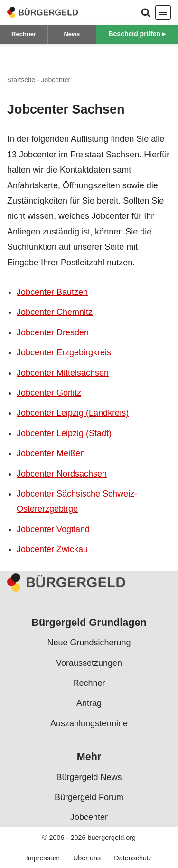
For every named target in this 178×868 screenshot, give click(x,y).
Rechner (24, 34)
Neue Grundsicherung (89, 643)
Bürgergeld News (89, 777)
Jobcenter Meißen (51, 453)
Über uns (87, 858)
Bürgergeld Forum (89, 797)
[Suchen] (146, 12)
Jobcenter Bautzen (52, 292)
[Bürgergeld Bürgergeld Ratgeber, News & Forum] (43, 12)
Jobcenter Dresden (53, 332)
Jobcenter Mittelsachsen (63, 373)
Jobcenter (56, 80)
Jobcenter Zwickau (52, 549)
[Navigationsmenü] (163, 12)
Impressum (43, 858)
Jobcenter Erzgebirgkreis (64, 352)
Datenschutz (133, 858)
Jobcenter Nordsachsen (62, 474)
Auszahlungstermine (89, 723)
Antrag (89, 703)
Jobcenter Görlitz (49, 393)
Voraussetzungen (89, 663)
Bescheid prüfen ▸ (137, 34)
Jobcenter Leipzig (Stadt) (64, 433)
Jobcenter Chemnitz (55, 312)
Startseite (21, 80)
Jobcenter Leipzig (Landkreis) (73, 413)
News (72, 34)
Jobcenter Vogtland (53, 529)
